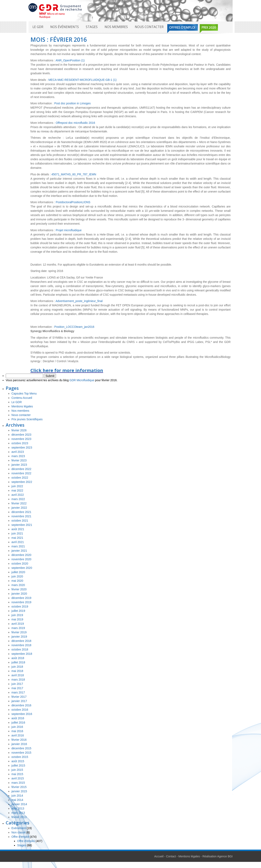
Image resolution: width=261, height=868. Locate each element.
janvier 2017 (19, 701)
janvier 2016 (19, 744)
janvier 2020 (19, 594)
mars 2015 (18, 783)
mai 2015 (17, 774)
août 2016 (18, 718)
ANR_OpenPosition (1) (70, 60)
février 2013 (19, 817)
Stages (92, 27)
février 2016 (19, 740)
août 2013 (18, 808)
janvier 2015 (19, 791)
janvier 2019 (19, 637)
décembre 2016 (21, 705)
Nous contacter (149, 27)
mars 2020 (18, 585)
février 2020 (19, 589)
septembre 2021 (22, 525)
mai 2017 (17, 688)
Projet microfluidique (69, 230)
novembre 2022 (21, 473)
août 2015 (18, 761)
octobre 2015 (20, 757)
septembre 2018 (22, 654)
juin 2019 (17, 615)
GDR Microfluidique (82, 380)
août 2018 (18, 658)
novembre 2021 (21, 516)
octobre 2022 (20, 478)
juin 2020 (17, 576)
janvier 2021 (19, 551)
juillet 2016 (18, 723)
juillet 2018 (18, 662)
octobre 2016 (20, 710)
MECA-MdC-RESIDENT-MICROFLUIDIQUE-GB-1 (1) (83, 80)
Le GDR (38, 27)
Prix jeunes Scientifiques (27, 419)
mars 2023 (18, 456)
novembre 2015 (21, 753)
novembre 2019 (21, 602)
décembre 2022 (21, 469)
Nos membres (116, 27)
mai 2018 (17, 671)
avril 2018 (18, 675)
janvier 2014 (19, 804)
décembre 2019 (21, 598)
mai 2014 (17, 800)
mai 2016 (17, 731)
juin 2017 (17, 684)
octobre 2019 (20, 606)
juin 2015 (17, 770)
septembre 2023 (22, 448)
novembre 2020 (21, 559)
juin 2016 (17, 727)
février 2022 (19, 503)
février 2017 (19, 697)
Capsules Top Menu (24, 393)
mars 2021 (18, 546)
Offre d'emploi (20, 837)
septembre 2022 (22, 482)
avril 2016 (18, 735)
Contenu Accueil (22, 398)
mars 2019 (18, 628)
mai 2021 (17, 538)
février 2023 (19, 460)
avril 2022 (18, 495)
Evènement (19, 828)
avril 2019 (18, 624)
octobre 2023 (20, 443)
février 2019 (19, 632)
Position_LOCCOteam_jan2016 (74, 327)
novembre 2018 (21, 645)
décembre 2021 (21, 512)
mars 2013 (18, 813)
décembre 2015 (21, 748)
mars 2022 (18, 499)
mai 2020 (17, 581)
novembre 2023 (21, 439)
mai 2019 (17, 619)
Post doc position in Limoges (72, 103)
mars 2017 (18, 692)
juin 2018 (17, 667)
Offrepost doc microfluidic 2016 (75, 123)
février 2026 (19, 430)
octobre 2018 (20, 649)
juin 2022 (17, 486)
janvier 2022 (19, 508)
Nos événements (65, 27)
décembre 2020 (21, 555)
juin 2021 (17, 533)
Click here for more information (67, 370)
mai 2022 (17, 490)
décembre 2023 (21, 435)
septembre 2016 (22, 714)
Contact (171, 856)
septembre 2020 (22, 568)
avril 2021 (18, 542)
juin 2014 (17, 796)
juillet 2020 (18, 572)
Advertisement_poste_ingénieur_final (79, 301)
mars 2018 (18, 680)
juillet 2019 (18, 611)
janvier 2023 (19, 465)
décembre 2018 (21, 641)
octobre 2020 (20, 564)
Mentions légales (22, 406)
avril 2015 (18, 778)
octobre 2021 (20, 521)
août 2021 (18, 529)
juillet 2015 (18, 765)
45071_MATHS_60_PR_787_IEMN (74, 174)
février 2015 (19, 787)
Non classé (18, 832)
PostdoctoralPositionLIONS (73, 202)
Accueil (159, 856)
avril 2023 (18, 452)
